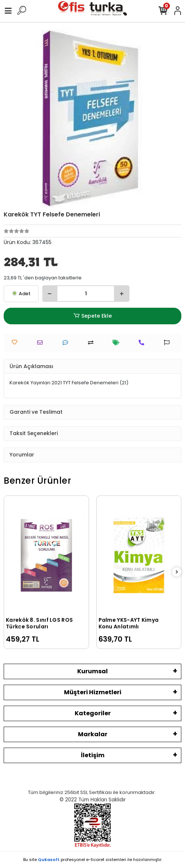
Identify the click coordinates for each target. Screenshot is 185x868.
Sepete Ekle (92, 316)
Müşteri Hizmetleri (93, 692)
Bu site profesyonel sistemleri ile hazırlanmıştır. (93, 860)
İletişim (93, 755)
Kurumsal (92, 671)
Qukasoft (49, 860)
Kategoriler (93, 713)
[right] (177, 572)
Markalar (93, 734)
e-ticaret (95, 860)
